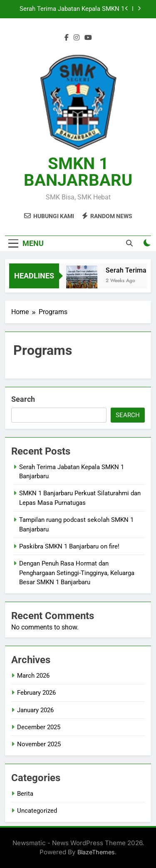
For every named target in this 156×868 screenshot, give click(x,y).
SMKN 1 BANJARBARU (78, 172)
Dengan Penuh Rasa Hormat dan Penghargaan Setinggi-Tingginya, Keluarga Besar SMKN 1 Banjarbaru (77, 573)
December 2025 (39, 727)
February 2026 (36, 693)
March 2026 (33, 676)
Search (23, 399)
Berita (25, 794)
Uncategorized (37, 811)
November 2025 (39, 744)
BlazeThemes (96, 852)
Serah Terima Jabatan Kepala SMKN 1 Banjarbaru (72, 9)
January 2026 (35, 710)
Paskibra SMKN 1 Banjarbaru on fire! (69, 546)
